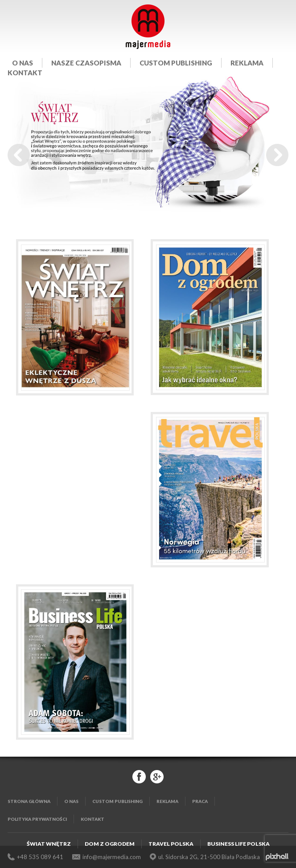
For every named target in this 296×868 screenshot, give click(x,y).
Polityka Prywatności (37, 819)
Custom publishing (176, 63)
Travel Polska (171, 844)
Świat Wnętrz (49, 844)
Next (277, 155)
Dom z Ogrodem (110, 844)
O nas (23, 63)
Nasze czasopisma (86, 63)
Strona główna (29, 801)
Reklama (247, 63)
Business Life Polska (238, 844)
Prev (19, 155)
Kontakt (25, 73)
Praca (200, 801)
